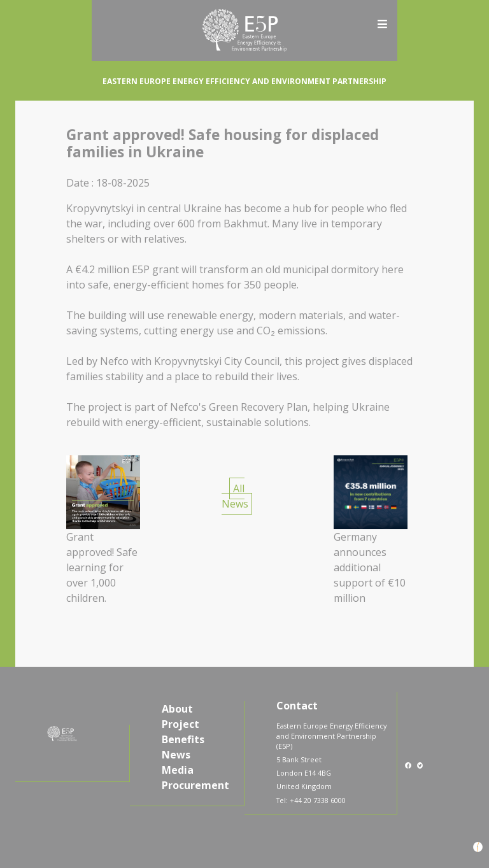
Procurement (195, 785)
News (176, 755)
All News (235, 496)
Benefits (183, 739)
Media (178, 770)
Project (181, 724)
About (177, 709)
